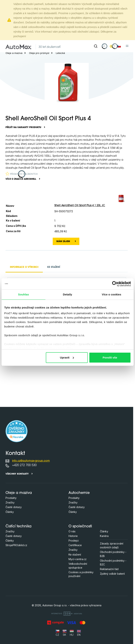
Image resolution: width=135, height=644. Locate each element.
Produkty (11, 498)
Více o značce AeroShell (21, 179)
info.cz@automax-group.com (31, 461)
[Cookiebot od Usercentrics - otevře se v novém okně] (115, 284)
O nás (72, 531)
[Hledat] (96, 46)
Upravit (67, 358)
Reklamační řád (109, 569)
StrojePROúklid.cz (16, 545)
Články (10, 512)
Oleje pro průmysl (39, 53)
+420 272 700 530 (24, 465)
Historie (73, 536)
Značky (10, 502)
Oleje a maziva (14, 53)
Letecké (60, 53)
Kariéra (104, 536)
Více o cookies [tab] (111, 294)
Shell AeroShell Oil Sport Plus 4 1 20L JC (80, 206)
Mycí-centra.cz (78, 559)
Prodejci (74, 541)
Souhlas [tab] (23, 294)
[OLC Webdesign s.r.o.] (67, 613)
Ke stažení (75, 555)
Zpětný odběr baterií (112, 574)
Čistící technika (18, 527)
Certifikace (75, 545)
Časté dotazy (14, 507)
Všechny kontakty (17, 474)
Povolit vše (110, 358)
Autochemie (79, 493)
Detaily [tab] (68, 294)
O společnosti (80, 527)
